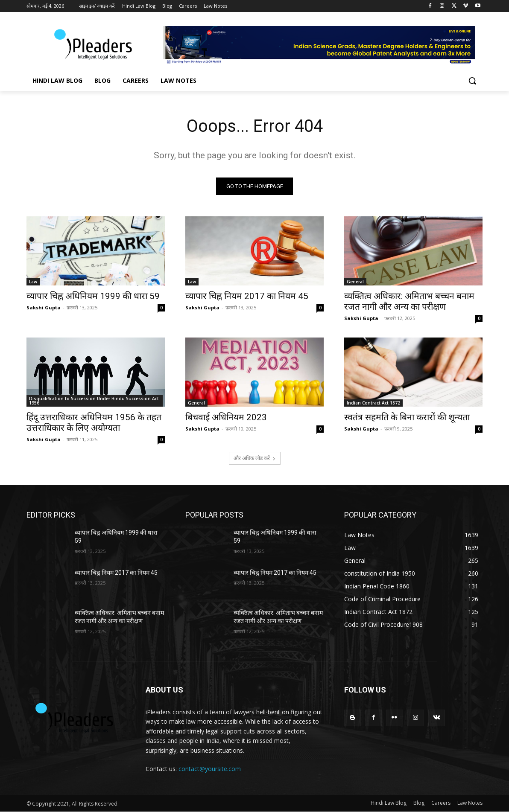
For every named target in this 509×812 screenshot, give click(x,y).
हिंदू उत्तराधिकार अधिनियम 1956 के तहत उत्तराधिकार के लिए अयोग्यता (94, 423)
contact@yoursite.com (210, 769)
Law (33, 282)
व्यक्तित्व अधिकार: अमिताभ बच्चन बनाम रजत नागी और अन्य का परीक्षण (409, 301)
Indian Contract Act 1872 (373, 403)
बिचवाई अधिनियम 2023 (226, 417)
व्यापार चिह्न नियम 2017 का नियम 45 (247, 296)
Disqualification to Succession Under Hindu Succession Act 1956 (94, 401)
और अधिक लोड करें (255, 458)
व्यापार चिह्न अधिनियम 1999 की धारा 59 (93, 296)
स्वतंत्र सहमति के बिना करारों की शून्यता (407, 417)
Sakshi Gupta (44, 307)
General (355, 282)
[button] (472, 81)
